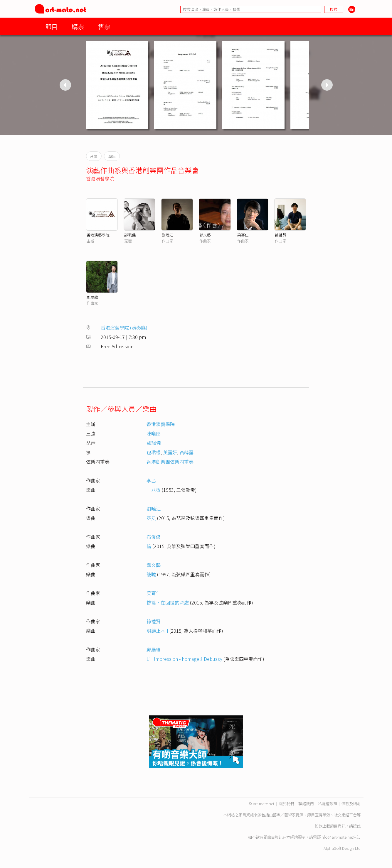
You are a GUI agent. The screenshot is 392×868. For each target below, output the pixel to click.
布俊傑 (154, 537)
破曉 (151, 574)
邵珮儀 (130, 235)
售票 (104, 26)
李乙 (151, 480)
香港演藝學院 (100, 178)
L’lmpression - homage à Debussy (184, 659)
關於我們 (286, 804)
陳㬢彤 (154, 433)
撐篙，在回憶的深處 (168, 602)
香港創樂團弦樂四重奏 (170, 462)
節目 (51, 26)
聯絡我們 (306, 804)
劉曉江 (168, 235)
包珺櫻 (154, 452)
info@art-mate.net (337, 837)
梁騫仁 (243, 235)
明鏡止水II (157, 631)
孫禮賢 (281, 235)
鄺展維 (92, 297)
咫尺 (151, 518)
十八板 (154, 490)
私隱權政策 (328, 804)
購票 (78, 26)
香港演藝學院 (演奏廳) (124, 327)
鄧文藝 (205, 235)
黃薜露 (186, 452)
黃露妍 (170, 452)
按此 (357, 826)
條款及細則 (351, 804)
